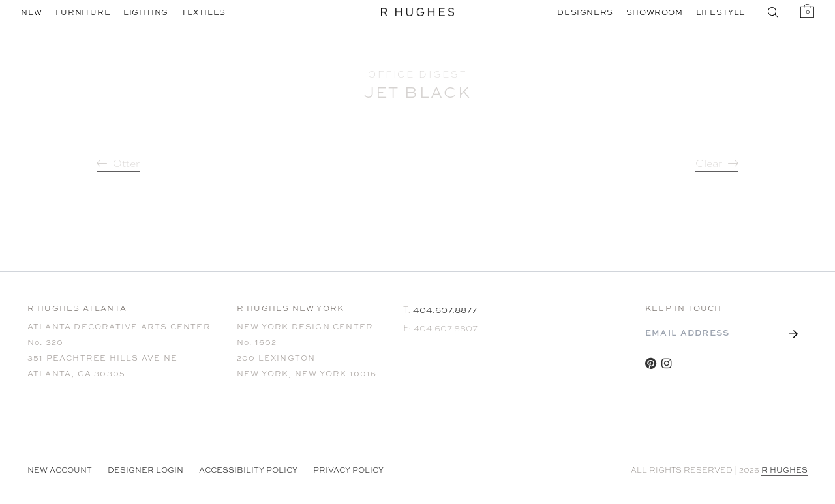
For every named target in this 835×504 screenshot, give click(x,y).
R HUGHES (784, 470)
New (32, 12)
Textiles (204, 12)
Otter (126, 164)
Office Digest (417, 74)
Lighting (146, 12)
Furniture (83, 12)
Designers (585, 12)
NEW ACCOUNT (60, 470)
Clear (709, 164)
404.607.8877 (445, 309)
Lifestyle (721, 12)
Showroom (655, 12)
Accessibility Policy (248, 470)
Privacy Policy (348, 470)
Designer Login (145, 470)
